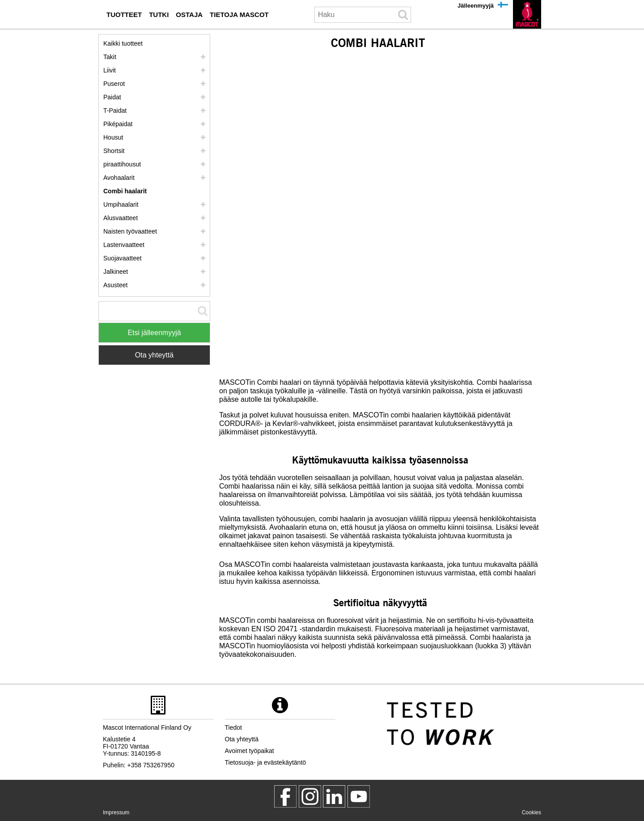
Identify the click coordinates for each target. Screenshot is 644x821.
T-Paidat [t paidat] (115, 111)
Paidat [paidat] (112, 97)
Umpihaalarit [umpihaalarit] (121, 204)
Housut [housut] (113, 137)
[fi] (527, 14)
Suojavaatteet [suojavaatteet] (123, 258)
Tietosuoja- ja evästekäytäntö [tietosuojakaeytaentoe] (266, 762)
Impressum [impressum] (116, 812)
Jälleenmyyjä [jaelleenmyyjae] (476, 6)
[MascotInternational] (359, 796)
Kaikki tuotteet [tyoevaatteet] (123, 43)
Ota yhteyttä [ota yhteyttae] (242, 739)
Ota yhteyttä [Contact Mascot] (154, 355)
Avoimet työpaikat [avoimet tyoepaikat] (250, 751)
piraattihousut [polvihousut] (122, 164)
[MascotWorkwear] (285, 796)
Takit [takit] (110, 57)
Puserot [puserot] (114, 84)
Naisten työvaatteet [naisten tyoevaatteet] (130, 231)
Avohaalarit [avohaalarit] (119, 178)
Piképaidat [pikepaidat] (118, 124)
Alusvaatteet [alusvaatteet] (121, 218)
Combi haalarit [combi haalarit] (125, 191)
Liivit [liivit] (110, 70)
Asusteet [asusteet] (115, 285)
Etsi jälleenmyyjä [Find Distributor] (154, 333)
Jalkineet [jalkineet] (116, 272)
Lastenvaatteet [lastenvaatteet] (124, 245)
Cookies (532, 812)
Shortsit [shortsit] (114, 151)
